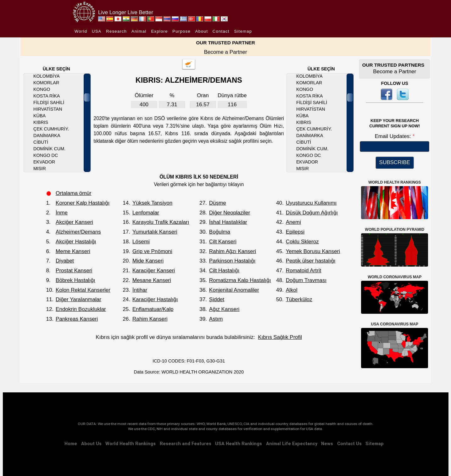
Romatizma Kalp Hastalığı (240, 280)
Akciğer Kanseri (74, 222)
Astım (216, 319)
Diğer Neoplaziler (230, 213)
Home (71, 444)
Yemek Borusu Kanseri (313, 251)
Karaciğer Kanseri (154, 271)
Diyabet (65, 261)
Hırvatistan (48, 109)
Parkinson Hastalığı (232, 261)
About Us (91, 444)
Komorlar (46, 83)
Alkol (292, 290)
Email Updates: (393, 136)
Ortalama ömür (73, 193)
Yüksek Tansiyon (152, 203)
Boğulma (220, 232)
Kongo (42, 89)
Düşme (218, 203)
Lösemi (141, 242)
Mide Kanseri (148, 261)
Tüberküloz (299, 299)
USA (97, 31)
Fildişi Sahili (49, 102)
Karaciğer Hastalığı (155, 299)
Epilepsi (295, 232)
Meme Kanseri (73, 251)
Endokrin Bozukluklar (81, 309)
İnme (62, 213)
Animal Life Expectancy (292, 444)
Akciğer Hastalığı (76, 242)
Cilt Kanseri (223, 242)
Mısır (40, 169)
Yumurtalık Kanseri (155, 232)
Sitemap (243, 31)
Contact (221, 31)
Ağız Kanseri (224, 309)
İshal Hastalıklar (228, 222)
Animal (139, 31)
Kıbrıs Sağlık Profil (280, 337)
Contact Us (349, 444)
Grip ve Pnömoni (152, 251)
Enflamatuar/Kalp (153, 309)
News (327, 444)
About (202, 31)
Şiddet (217, 299)
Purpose (181, 31)
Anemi (293, 222)
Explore (159, 31)
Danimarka (47, 136)
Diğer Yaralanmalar (78, 299)
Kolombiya (47, 76)
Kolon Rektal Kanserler (83, 290)
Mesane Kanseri (152, 280)
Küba (39, 116)
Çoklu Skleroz (302, 242)
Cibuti (41, 142)
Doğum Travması (306, 280)
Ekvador (44, 162)
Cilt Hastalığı (224, 271)
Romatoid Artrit (303, 271)
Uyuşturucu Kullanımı (311, 203)
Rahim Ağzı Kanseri (233, 251)
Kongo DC (46, 155)
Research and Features (186, 444)
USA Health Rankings (239, 444)
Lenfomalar (146, 213)
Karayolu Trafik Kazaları (161, 222)
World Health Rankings (131, 444)
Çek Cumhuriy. (51, 129)
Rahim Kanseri (150, 319)
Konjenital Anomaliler (234, 290)
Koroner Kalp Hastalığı (83, 203)
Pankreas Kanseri (77, 319)
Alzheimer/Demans (78, 232)
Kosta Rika (47, 96)
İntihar (140, 290)
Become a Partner (225, 52)
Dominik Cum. (49, 149)
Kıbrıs (41, 122)
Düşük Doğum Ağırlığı (312, 213)
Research (116, 31)
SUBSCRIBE (395, 162)
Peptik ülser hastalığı (311, 261)
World (81, 31)
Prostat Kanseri (74, 271)
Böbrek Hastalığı (75, 280)
